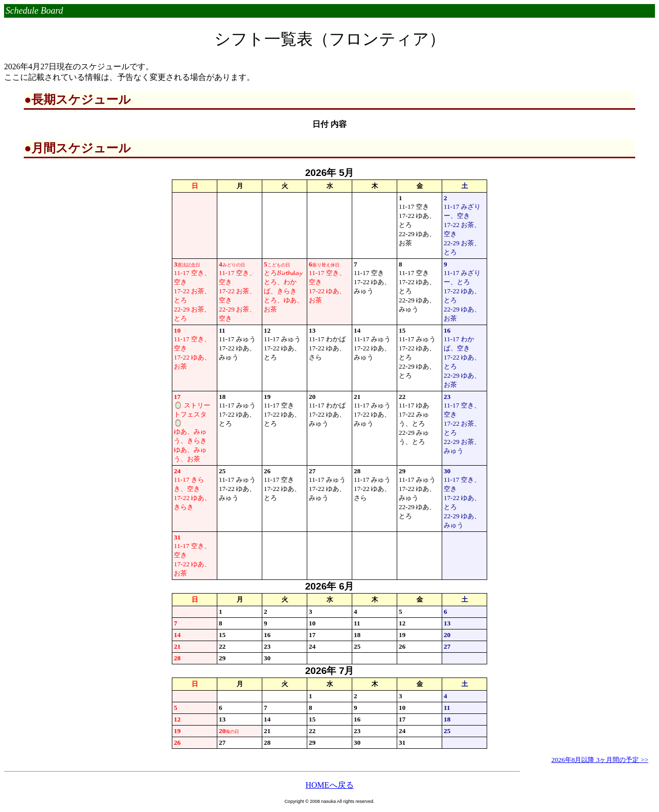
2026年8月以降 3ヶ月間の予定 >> (600, 760)
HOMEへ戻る (329, 785)
